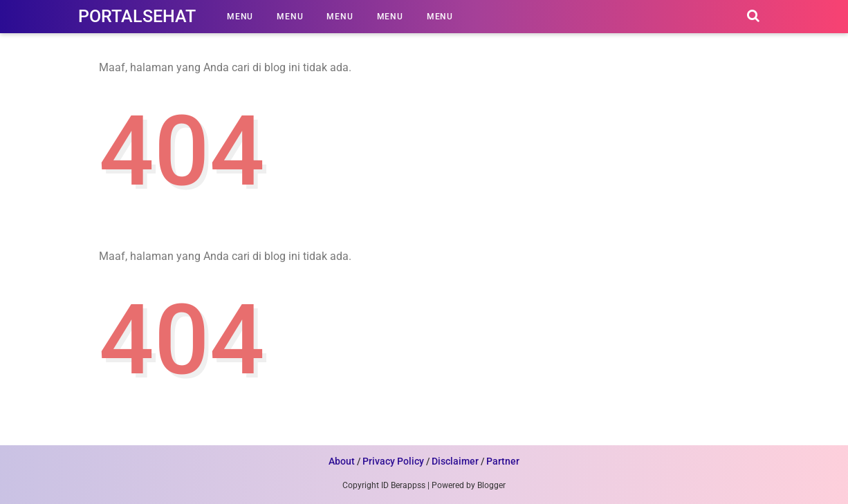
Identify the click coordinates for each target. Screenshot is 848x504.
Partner (503, 461)
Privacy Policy (393, 461)
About (342, 461)
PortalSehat (137, 16)
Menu (240, 17)
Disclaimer (455, 461)
